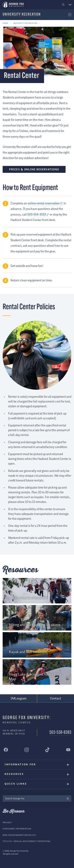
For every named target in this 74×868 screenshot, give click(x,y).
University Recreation (22, 15)
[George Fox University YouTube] (68, 750)
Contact (56, 698)
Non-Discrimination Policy (19, 835)
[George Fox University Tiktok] (47, 750)
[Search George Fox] (33, 798)
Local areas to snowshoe (28, 598)
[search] (68, 798)
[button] (63, 5)
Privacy (7, 822)
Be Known (14, 811)
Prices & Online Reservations (34, 170)
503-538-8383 (60, 733)
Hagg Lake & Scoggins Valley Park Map (35, 677)
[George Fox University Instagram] (27, 750)
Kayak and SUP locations (28, 652)
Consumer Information (17, 829)
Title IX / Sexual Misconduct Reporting (27, 841)
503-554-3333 (37, 215)
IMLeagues (18, 698)
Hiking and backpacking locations (35, 625)
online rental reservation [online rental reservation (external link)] (44, 203)
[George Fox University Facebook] (6, 750)
